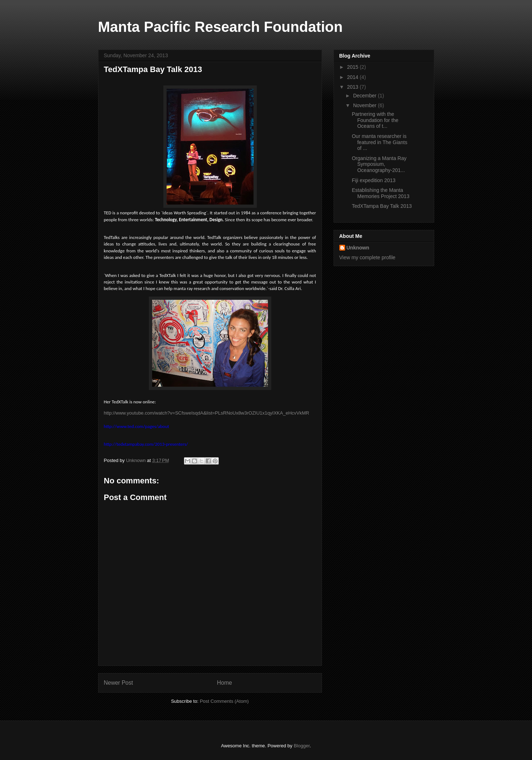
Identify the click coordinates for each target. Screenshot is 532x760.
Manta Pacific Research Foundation (221, 27)
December (365, 96)
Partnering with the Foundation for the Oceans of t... (375, 120)
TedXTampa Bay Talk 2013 (382, 206)
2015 (353, 67)
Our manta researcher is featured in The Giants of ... (379, 142)
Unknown (358, 248)
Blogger (302, 746)
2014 (353, 77)
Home (225, 683)
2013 (353, 87)
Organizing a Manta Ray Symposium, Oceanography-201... (379, 164)
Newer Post (119, 683)
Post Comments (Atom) (224, 701)
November (365, 105)
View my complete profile (367, 257)
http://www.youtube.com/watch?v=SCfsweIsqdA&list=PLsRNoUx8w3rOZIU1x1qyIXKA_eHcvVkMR (207, 413)
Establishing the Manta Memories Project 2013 (380, 193)
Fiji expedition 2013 (374, 180)
